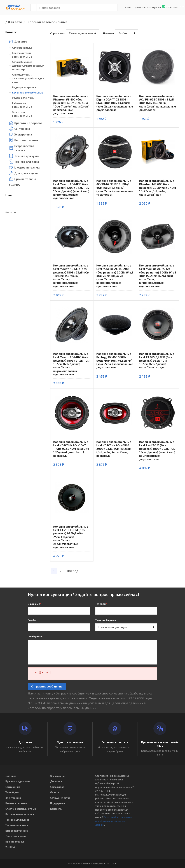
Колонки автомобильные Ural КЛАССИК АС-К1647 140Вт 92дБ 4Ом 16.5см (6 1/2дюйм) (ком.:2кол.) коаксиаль (71, 449)
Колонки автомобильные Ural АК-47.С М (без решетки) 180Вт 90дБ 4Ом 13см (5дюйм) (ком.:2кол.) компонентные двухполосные (157, 450)
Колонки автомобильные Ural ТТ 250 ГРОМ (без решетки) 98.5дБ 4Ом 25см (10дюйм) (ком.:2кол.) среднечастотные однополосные (71, 537)
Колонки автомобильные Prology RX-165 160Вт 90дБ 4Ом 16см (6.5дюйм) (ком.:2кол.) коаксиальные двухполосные (115, 361)
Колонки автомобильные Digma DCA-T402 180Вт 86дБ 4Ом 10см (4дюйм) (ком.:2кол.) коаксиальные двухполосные (115, 103)
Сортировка (57, 33)
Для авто (15, 22)
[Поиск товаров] (77, 8)
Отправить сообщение (47, 686)
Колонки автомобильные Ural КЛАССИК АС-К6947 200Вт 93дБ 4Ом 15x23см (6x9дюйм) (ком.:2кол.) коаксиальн (114, 449)
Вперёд (73, 571)
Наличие (108, 33)
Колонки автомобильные (47, 22)
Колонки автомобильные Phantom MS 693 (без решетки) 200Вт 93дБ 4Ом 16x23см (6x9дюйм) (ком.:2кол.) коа (158, 188)
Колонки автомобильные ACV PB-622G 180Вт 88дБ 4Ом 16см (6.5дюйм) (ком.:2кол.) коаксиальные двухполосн (158, 103)
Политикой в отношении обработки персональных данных (114, 821)
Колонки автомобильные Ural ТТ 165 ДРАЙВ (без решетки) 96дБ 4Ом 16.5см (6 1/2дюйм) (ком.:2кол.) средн (157, 361)
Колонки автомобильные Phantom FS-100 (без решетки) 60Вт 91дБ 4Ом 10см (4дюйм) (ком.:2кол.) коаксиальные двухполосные (71, 105)
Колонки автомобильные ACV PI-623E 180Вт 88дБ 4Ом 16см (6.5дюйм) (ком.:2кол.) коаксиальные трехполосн (115, 188)
